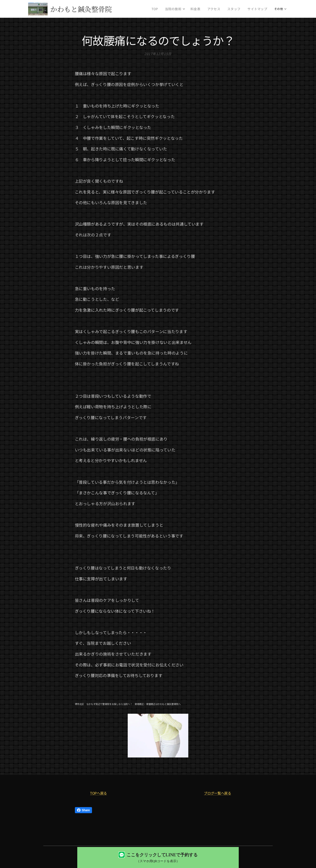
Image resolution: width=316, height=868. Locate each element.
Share (83, 810)
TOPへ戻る (98, 793)
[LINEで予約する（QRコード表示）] (158, 857)
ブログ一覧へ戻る (217, 793)
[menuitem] (166, 9)
